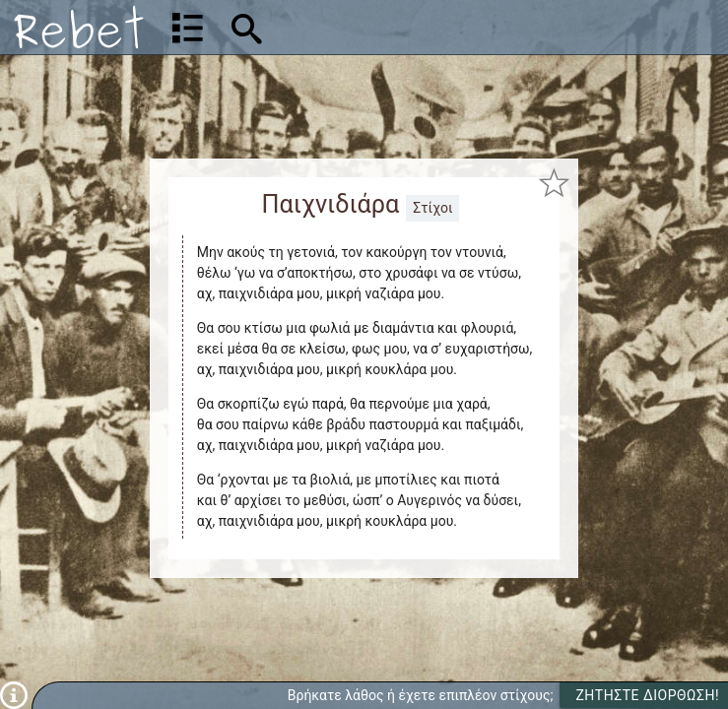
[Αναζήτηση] (372, 27)
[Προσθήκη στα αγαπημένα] (554, 183)
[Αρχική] (79, 27)
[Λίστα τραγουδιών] (188, 28)
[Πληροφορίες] (14, 694)
